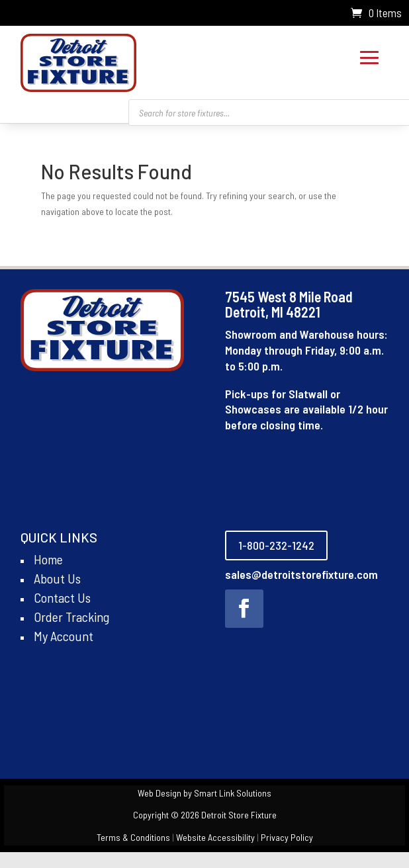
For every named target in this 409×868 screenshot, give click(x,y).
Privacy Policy (287, 837)
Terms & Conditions (133, 837)
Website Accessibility (215, 837)
